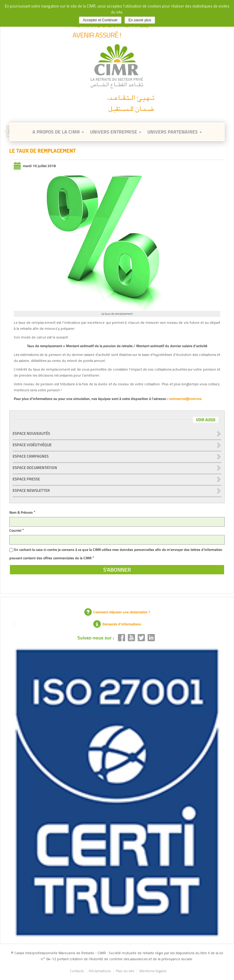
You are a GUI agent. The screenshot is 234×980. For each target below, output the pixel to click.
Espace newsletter (31, 490)
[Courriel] (117, 540)
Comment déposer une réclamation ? (117, 612)
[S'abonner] (117, 570)
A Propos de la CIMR (58, 132)
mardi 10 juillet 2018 (35, 166)
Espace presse (26, 479)
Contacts (77, 971)
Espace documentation (35, 467)
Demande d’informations (117, 624)
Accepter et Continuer (100, 20)
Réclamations (100, 971)
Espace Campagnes (31, 456)
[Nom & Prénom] (117, 522)
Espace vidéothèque (32, 445)
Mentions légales (153, 971)
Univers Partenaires (175, 132)
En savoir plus (140, 20)
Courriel (17, 530)
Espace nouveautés (31, 433)
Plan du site (125, 971)
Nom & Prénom (22, 512)
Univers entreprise (116, 132)
